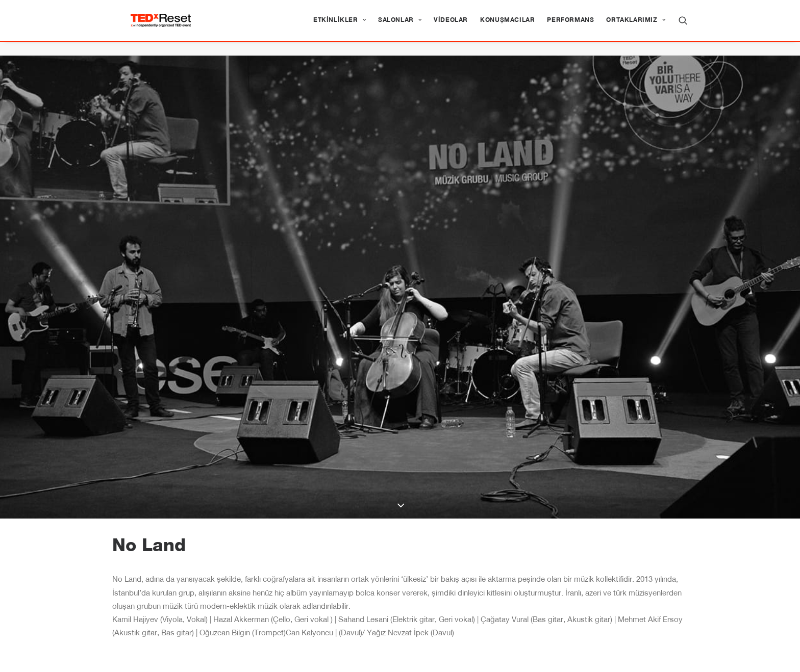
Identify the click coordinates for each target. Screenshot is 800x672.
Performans (570, 28)
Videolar (451, 28)
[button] (683, 28)
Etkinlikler (340, 28)
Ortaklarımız (636, 28)
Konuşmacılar (507, 28)
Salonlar (400, 28)
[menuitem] (340, 28)
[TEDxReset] (175, 28)
